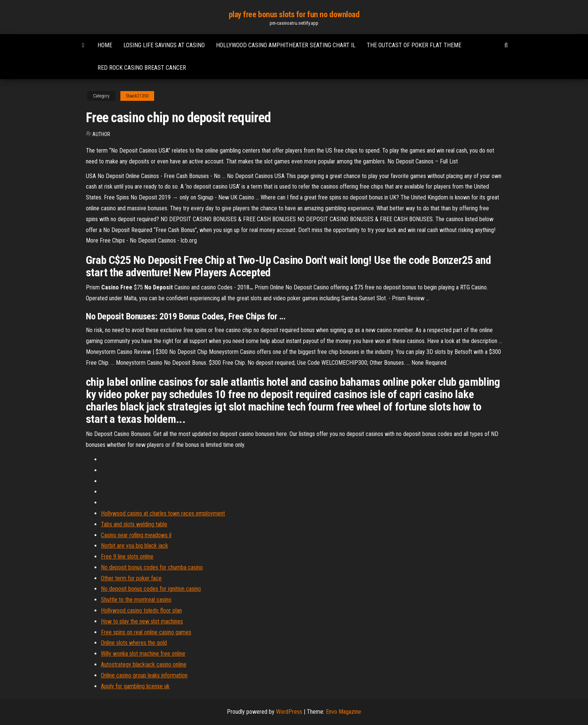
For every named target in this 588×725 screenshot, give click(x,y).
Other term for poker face (131, 578)
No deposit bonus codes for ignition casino (151, 589)
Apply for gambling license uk (135, 686)
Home (105, 45)
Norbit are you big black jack (134, 546)
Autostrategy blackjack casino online (144, 664)
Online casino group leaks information (144, 675)
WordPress (289, 712)
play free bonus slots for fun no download (294, 14)
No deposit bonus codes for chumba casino (152, 567)
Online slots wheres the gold (134, 643)
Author (101, 134)
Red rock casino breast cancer (142, 68)
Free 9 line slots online (127, 556)
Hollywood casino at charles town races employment (163, 513)
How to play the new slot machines (142, 621)
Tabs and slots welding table (134, 524)
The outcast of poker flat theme (414, 45)
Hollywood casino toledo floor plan (141, 610)
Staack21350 (137, 96)
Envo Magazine (343, 712)
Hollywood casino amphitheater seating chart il (286, 45)
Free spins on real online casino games (146, 632)
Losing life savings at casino (164, 45)
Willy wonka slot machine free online (143, 654)
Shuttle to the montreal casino (136, 600)
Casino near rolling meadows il (136, 535)
